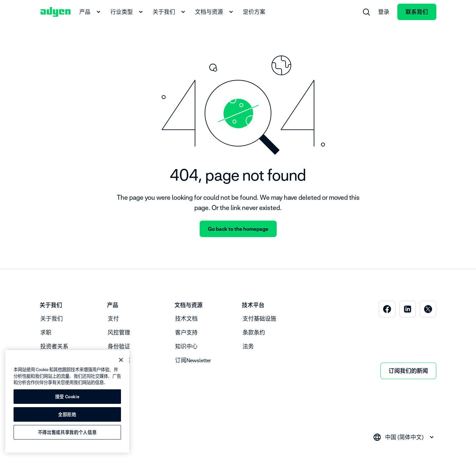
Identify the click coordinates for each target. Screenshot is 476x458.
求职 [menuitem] (46, 333)
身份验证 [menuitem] (119, 346)
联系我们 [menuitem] (417, 12)
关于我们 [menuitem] (170, 12)
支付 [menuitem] (113, 319)
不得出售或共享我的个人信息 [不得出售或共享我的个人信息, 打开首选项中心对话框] (67, 432)
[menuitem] (366, 12)
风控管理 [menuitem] (119, 333)
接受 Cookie (67, 397)
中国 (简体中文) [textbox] (404, 437)
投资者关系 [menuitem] (54, 346)
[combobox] (404, 437)
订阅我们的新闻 (408, 371)
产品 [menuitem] (91, 12)
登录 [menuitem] (384, 12)
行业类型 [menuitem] (128, 12)
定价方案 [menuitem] (254, 12)
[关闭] (121, 360)
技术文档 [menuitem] (186, 319)
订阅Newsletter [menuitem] (193, 360)
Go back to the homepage (238, 229)
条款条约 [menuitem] (254, 333)
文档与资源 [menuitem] (215, 12)
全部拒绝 (67, 414)
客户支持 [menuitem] (186, 333)
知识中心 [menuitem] (186, 346)
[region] (67, 401)
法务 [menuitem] (248, 346)
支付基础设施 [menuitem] (259, 319)
